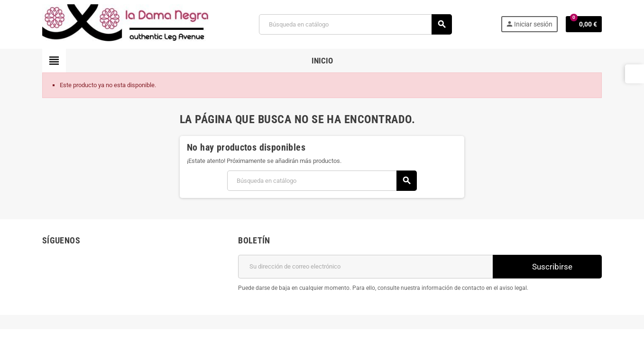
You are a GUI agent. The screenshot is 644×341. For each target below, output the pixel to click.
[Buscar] (355, 24)
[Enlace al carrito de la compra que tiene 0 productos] (584, 24)
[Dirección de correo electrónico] (365, 267)
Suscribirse (547, 266)
